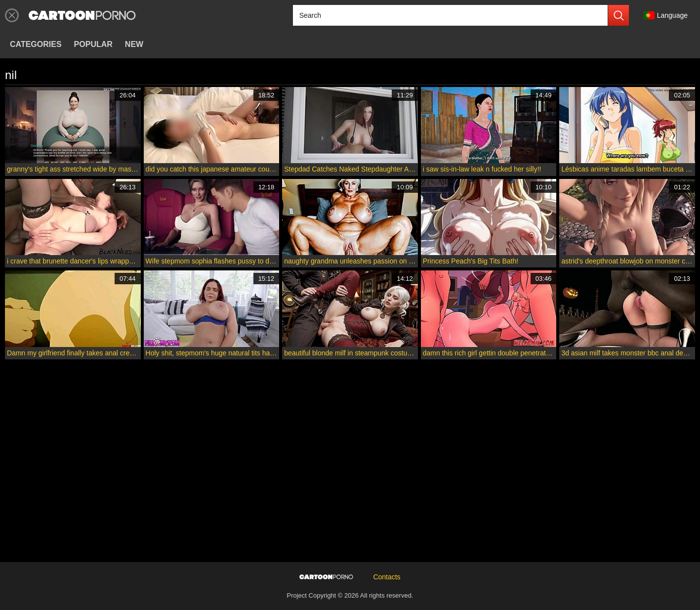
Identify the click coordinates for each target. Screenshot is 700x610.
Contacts (387, 577)
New (134, 44)
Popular (93, 44)
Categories (36, 44)
